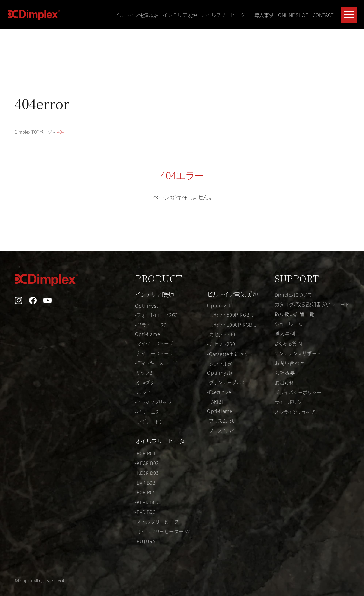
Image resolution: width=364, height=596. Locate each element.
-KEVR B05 (128, 499)
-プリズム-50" (210, 421)
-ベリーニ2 (128, 411)
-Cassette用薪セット (219, 352)
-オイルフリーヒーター (142, 519)
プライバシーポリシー (294, 392)
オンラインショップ (290, 411)
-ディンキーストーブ (138, 362)
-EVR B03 (127, 480)
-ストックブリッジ (135, 401)
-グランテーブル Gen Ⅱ (222, 382)
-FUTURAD (128, 538)
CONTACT (323, 15)
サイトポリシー (286, 401)
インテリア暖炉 (180, 15)
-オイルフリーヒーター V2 (146, 529)
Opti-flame (129, 333)
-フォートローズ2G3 (139, 313)
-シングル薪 (208, 362)
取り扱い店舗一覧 (290, 313)
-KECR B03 (129, 470)
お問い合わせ (284, 362)
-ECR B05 (127, 489)
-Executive (207, 391)
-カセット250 (209, 342)
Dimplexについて (289, 294)
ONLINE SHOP (293, 15)
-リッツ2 (125, 372)
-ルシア (124, 392)
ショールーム (284, 323)
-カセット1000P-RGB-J (221, 323)
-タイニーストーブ (136, 353)
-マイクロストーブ (136, 343)
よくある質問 (283, 343)
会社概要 (279, 372)
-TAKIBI (203, 401)
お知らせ (279, 382)
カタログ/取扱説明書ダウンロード (309, 304)
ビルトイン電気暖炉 (137, 15)
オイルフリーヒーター (226, 15)
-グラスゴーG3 (132, 323)
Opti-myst (128, 304)
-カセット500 (209, 333)
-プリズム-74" (210, 430)
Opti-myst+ (208, 372)
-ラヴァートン (131, 421)
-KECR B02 (129, 460)
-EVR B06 (127, 509)
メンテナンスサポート (293, 353)
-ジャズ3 (125, 382)
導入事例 (264, 15)
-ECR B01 (127, 450)
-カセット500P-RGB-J (220, 313)
